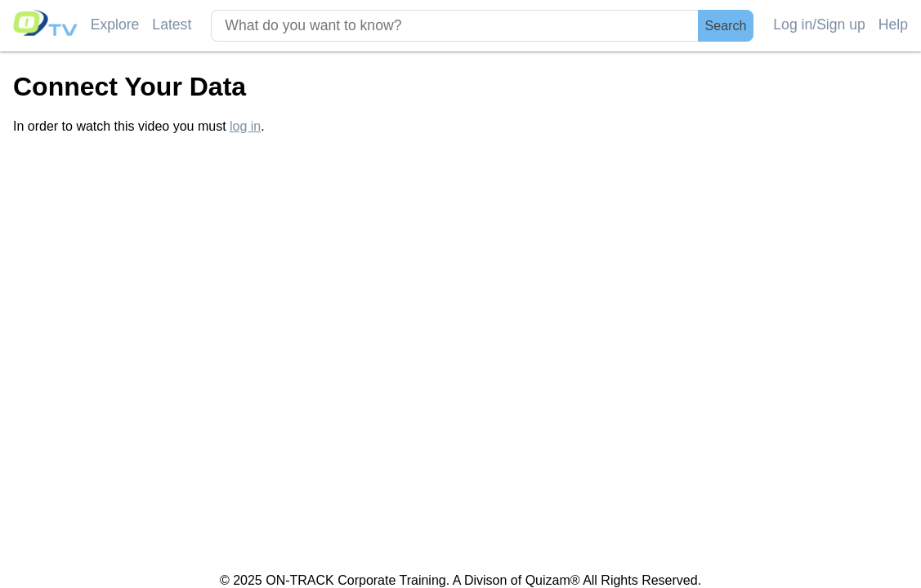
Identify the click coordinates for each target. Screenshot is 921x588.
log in (245, 126)
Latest (172, 24)
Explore (115, 24)
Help (893, 24)
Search (726, 26)
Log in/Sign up (819, 24)
